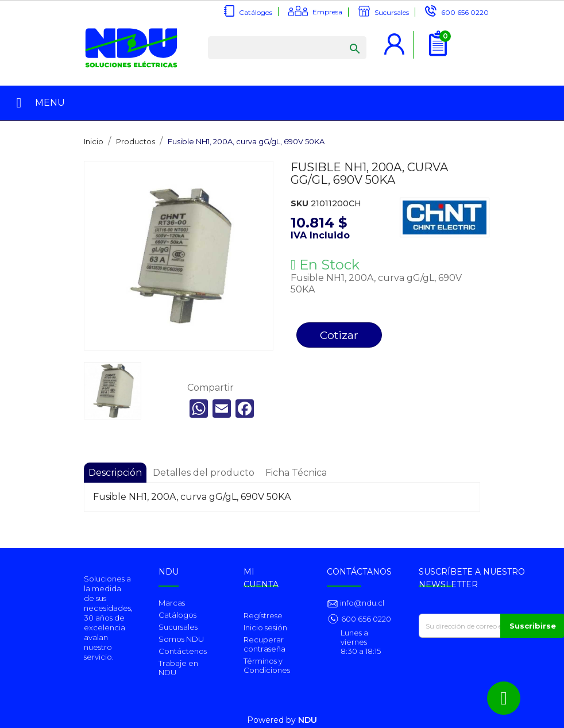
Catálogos (256, 12)
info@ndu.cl (361, 603)
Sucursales (392, 12)
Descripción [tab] (115, 473)
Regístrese (263, 615)
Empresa (327, 12)
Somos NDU (181, 639)
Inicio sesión (265, 627)
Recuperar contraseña (264, 644)
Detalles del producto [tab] (204, 473)
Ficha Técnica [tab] (296, 473)
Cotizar (339, 335)
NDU (308, 720)
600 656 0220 (465, 12)
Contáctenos (183, 651)
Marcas (172, 603)
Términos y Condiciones (267, 665)
